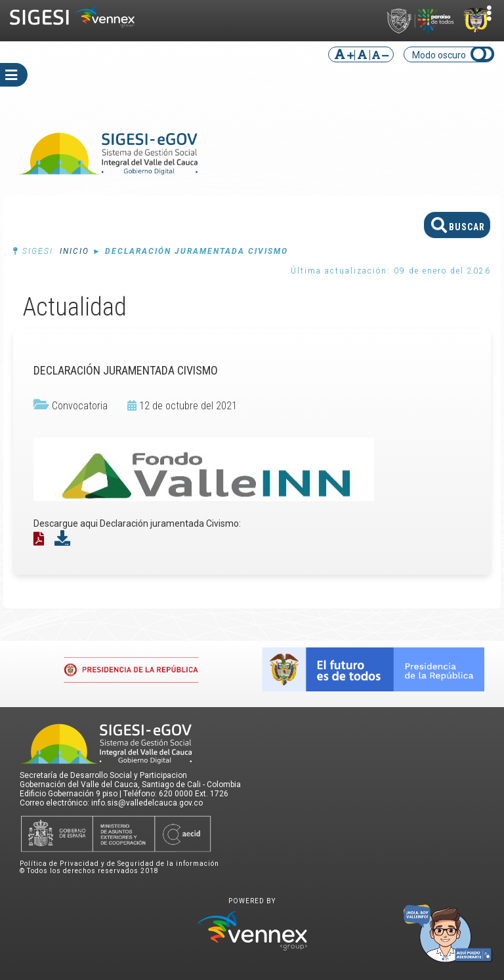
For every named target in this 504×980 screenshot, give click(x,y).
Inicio (74, 251)
